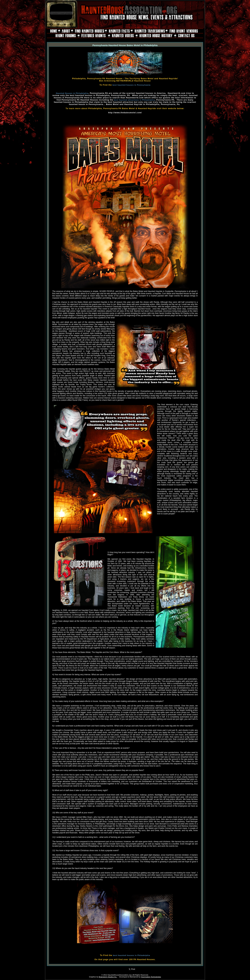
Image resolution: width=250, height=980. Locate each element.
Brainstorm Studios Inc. (108, 977)
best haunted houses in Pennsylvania (132, 85)
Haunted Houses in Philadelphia (72, 93)
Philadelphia (144, 955)
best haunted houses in (125, 955)
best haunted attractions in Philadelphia (134, 100)
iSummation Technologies (151, 977)
